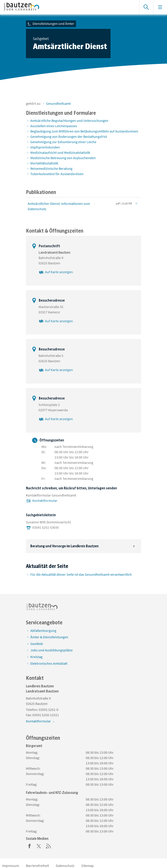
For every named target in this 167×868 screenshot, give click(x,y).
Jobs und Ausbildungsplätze (51, 650)
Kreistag (36, 657)
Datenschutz (65, 866)
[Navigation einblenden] (160, 7)
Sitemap (87, 866)
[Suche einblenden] (146, 7)
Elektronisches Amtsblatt (49, 663)
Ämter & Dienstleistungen (49, 637)
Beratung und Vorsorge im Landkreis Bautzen (64, 546)
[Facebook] (29, 846)
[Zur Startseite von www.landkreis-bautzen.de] (68, 7)
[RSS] (49, 846)
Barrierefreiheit (37, 866)
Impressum (11, 866)
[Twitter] (39, 846)
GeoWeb (37, 644)
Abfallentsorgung (43, 631)
